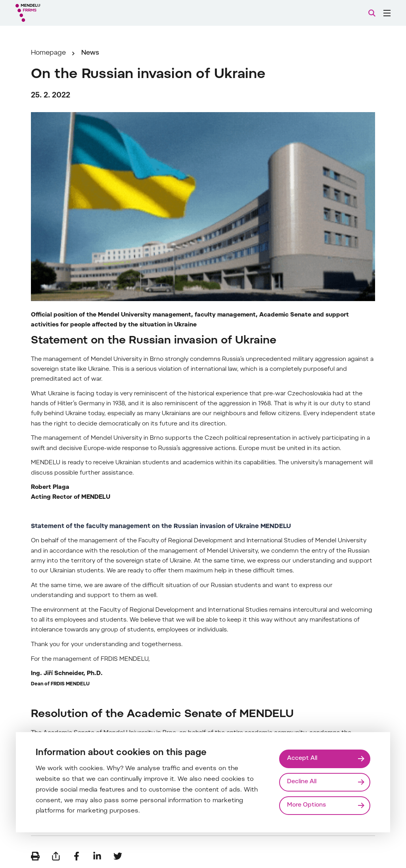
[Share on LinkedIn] (97, 856)
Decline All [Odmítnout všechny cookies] (302, 782)
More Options (306, 805)
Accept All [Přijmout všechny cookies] (302, 758)
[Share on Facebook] (77, 856)
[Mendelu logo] (59, 13)
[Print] (35, 856)
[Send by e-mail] (56, 856)
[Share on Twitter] (118, 856)
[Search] (372, 13)
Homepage (48, 53)
